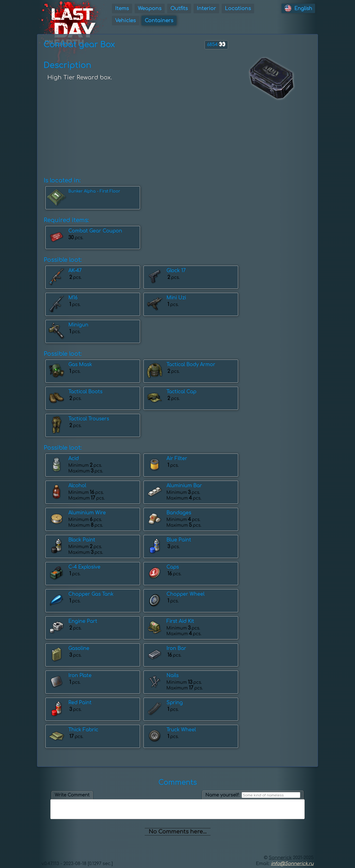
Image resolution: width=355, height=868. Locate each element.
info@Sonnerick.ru (292, 864)
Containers (159, 21)
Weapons (150, 9)
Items (122, 9)
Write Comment (72, 795)
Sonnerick (280, 858)
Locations (238, 9)
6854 (216, 44)
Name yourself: (222, 795)
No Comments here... (178, 832)
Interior (206, 9)
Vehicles (125, 21)
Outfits (179, 9)
